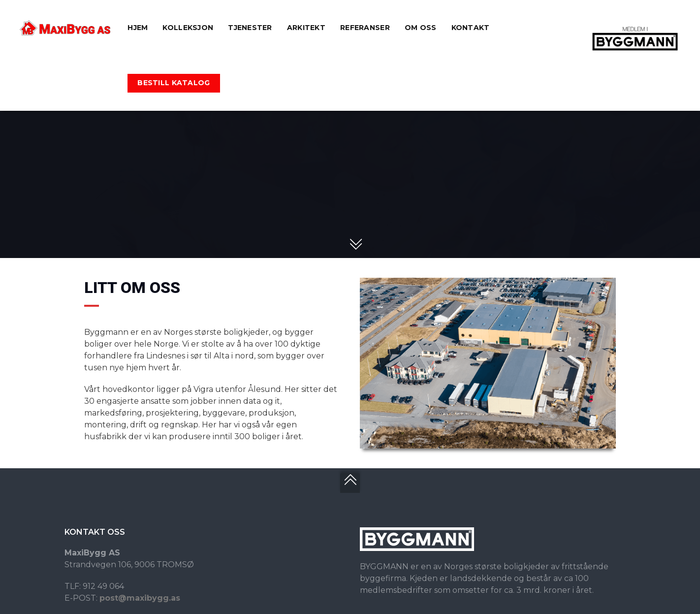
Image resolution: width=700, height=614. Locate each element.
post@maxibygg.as (140, 598)
